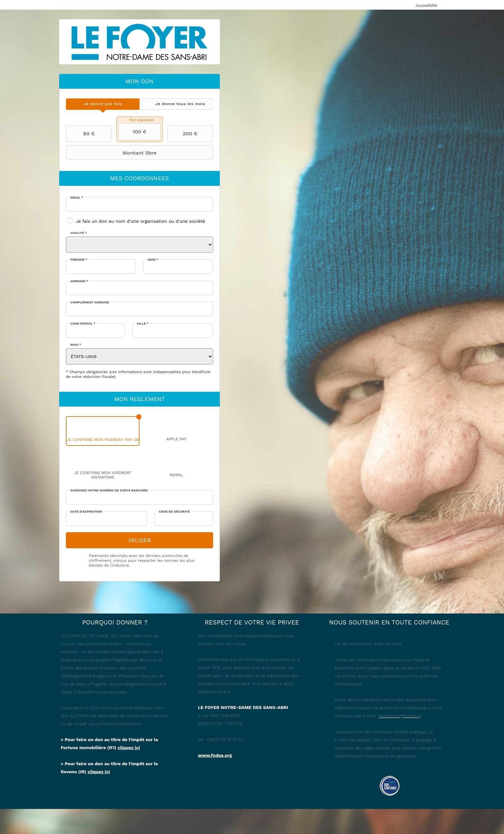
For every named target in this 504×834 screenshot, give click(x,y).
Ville (143, 323)
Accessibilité (426, 5)
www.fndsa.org (215, 755)
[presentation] (103, 104)
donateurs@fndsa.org (400, 716)
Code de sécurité (174, 511)
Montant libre (112, 153)
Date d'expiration (86, 511)
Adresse (79, 281)
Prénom (79, 260)
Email (77, 197)
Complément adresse (90, 302)
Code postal (83, 323)
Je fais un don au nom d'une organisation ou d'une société (140, 221)
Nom (153, 260)
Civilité (79, 233)
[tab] (103, 104)
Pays (76, 345)
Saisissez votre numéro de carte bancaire (109, 490)
